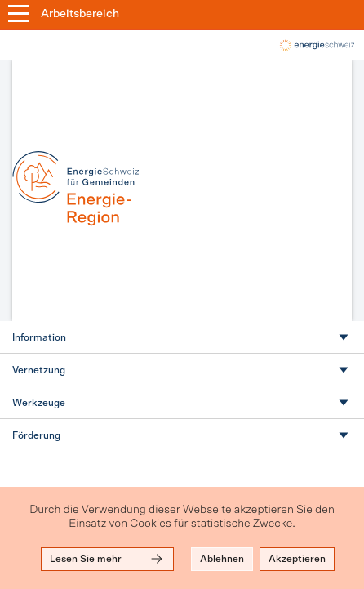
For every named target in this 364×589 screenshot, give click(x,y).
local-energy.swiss (316, 45)
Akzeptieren (297, 559)
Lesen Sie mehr (107, 559)
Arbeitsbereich (80, 14)
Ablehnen (222, 559)
